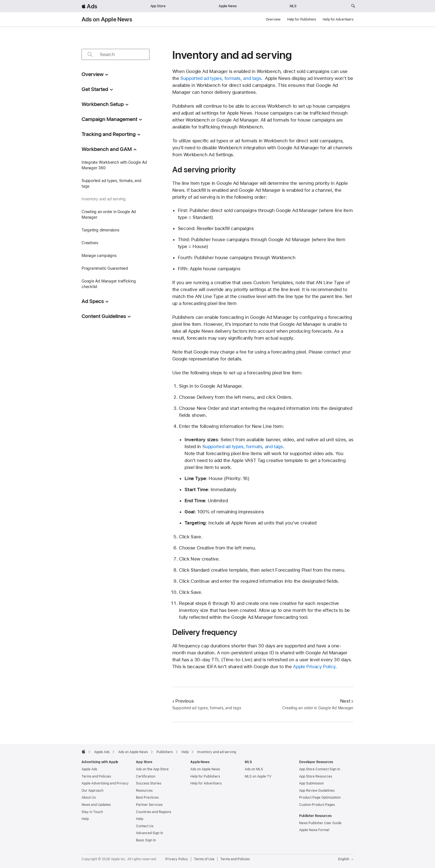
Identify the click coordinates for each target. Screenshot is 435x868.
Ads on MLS (254, 769)
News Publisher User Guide (320, 823)
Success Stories (149, 783)
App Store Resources (316, 776)
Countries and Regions (154, 812)
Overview (273, 19)
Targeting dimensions (100, 230)
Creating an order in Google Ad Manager (109, 215)
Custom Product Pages (317, 805)
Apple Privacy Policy (314, 667)
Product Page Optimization (320, 798)
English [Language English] (346, 859)
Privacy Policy (177, 859)
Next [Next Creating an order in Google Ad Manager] (347, 701)
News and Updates (96, 805)
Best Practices (147, 798)
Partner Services (149, 805)
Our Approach (93, 791)
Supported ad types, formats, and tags (112, 183)
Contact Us (145, 826)
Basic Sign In (146, 840)
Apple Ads (89, 769)
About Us (89, 798)
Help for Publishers (302, 19)
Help (85, 819)
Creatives (90, 243)
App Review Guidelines (317, 791)
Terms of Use (204, 859)
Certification (146, 776)
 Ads (89, 6)
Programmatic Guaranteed (105, 268)
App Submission (311, 783)
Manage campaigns (99, 256)
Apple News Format (314, 830)
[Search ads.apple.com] (353, 6)
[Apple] (84, 751)
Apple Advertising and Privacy (105, 783)
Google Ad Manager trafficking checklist (109, 284)
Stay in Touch (92, 812)
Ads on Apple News (107, 19)
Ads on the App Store (152, 769)
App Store (158, 6)
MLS (293, 6)
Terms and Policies (96, 776)
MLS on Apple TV (258, 776)
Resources (144, 791)
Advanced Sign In (150, 833)
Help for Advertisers (338, 19)
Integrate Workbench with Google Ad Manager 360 (114, 165)
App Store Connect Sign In (320, 769)
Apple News (228, 6)
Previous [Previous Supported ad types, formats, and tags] (183, 701)
